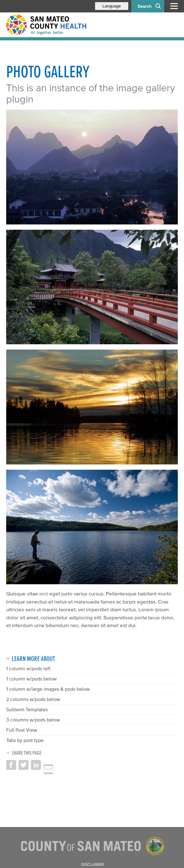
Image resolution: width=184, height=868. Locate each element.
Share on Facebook (11, 765)
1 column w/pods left (28, 668)
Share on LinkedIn (36, 765)
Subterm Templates (27, 709)
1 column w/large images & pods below (48, 689)
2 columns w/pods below (33, 699)
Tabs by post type (25, 740)
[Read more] (92, 167)
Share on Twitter (24, 765)
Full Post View (22, 730)
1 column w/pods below (31, 679)
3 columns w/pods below (33, 720)
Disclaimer (92, 865)
